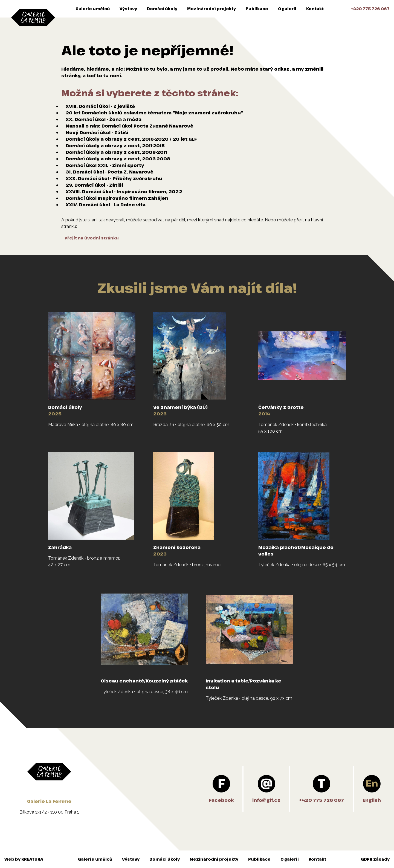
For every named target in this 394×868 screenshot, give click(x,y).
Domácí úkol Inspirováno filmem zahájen (117, 198)
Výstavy (128, 9)
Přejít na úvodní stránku (92, 238)
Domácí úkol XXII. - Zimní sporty (105, 165)
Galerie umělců (93, 9)
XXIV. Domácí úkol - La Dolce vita (106, 205)
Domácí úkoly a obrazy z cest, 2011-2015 (115, 146)
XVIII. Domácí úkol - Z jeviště (100, 106)
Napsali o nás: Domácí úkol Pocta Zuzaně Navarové (130, 126)
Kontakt (315, 9)
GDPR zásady (375, 859)
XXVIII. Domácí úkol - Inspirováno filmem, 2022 (124, 192)
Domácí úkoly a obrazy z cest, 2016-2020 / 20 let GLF (131, 139)
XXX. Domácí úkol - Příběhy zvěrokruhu (114, 178)
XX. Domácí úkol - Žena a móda (104, 119)
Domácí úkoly (162, 9)
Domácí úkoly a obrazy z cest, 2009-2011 (116, 152)
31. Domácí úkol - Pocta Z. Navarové (110, 172)
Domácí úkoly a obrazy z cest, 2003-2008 (118, 159)
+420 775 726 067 (370, 9)
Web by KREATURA (24, 859)
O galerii (287, 9)
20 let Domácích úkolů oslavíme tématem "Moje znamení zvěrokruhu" (154, 113)
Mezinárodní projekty (212, 9)
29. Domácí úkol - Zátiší (94, 185)
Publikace (257, 9)
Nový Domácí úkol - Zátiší (97, 132)
